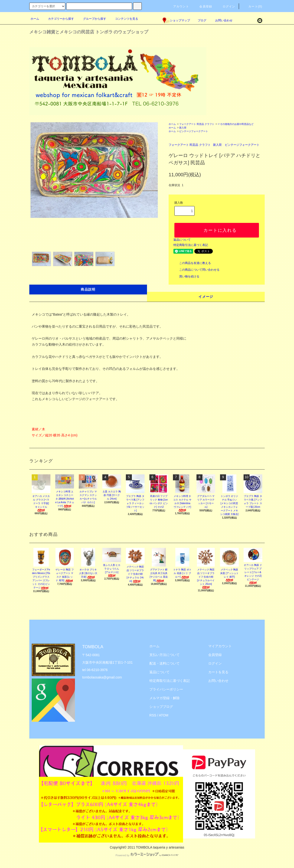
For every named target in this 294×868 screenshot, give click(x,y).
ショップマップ (176, 20)
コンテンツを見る (124, 19)
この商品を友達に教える (192, 263)
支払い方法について (165, 655)
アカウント (178, 6)
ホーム (35, 19)
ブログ (202, 20)
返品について (182, 240)
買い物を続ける (186, 276)
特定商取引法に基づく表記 (191, 245)
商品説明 (88, 289)
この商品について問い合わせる (196, 270)
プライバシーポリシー (166, 689)
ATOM (164, 715)
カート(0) (252, 6)
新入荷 (183, 128)
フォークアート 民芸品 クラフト (197, 124)
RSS (153, 715)
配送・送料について (165, 663)
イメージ (206, 297)
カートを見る (218, 672)
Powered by (147, 855)
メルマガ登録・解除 (165, 698)
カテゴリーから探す (58, 19)
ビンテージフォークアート (194, 131)
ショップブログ (161, 707)
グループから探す (92, 19)
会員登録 (203, 6)
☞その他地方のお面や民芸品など (236, 124)
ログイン (226, 6)
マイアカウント (220, 646)
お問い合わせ (221, 20)
